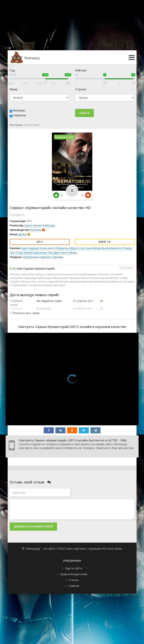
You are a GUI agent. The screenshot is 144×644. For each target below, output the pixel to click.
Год (12, 70)
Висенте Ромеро (122, 248)
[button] (25, 313)
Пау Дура (54, 252)
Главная (74, 586)
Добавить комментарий (33, 526)
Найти (84, 113)
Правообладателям (74, 574)
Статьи (74, 580)
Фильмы (19, 110)
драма (22, 234)
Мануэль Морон (68, 248)
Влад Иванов (102, 248)
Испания (36, 230)
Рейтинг (81, 70)
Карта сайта (74, 568)
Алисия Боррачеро (35, 252)
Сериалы (20, 115)
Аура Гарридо (30, 248)
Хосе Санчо (86, 248)
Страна (81, 89)
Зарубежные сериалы (37, 257)
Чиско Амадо (69, 252)
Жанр (14, 89)
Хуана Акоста (48, 248)
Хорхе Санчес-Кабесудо (40, 225)
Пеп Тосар (16, 252)
